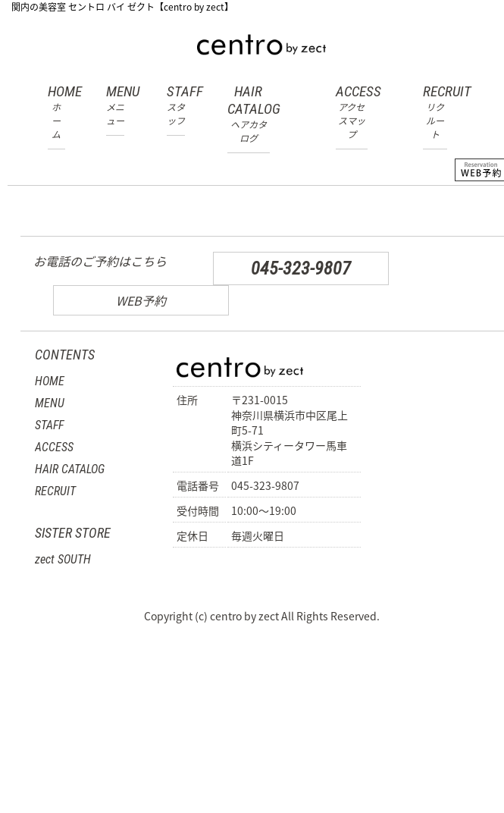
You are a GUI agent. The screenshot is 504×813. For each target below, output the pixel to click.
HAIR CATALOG (249, 114)
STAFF (176, 105)
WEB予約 (141, 300)
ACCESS (352, 112)
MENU (115, 105)
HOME (56, 112)
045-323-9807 (301, 268)
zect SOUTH (63, 559)
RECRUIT (435, 112)
